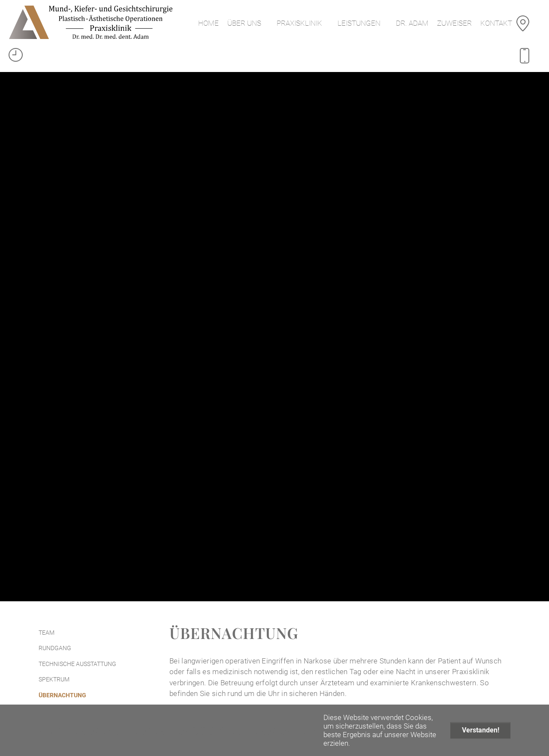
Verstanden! (481, 730)
